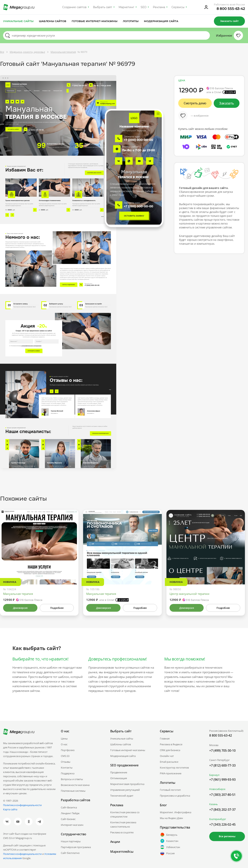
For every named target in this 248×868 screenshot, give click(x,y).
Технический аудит (122, 796)
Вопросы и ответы (72, 779)
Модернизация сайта (161, 21)
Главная (165, 738)
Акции (115, 842)
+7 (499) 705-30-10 (222, 750)
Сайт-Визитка (69, 807)
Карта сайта (10, 809)
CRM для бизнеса (170, 750)
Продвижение (119, 772)
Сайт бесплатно (70, 853)
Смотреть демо (195, 103)
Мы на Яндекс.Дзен (171, 818)
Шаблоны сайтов (53, 21)
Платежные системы (73, 791)
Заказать (227, 103)
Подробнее (57, 608)
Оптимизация (119, 778)
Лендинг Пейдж (70, 813)
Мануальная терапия (18, 594)
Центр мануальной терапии (189, 594)
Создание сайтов (74, 7)
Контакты (67, 768)
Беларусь (169, 835)
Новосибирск (217, 789)
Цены (64, 738)
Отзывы (66, 762)
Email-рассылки (169, 762)
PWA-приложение (171, 773)
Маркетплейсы (122, 852)
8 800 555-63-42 (231, 9)
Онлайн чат (167, 756)
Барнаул (214, 775)
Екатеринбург (218, 819)
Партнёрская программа (76, 847)
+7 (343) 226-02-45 (222, 824)
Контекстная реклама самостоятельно (123, 824)
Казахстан (169, 841)
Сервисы (178, 7)
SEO (144, 7)
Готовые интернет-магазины (94, 21)
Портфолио (68, 750)
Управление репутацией (125, 790)
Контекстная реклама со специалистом (125, 814)
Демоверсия (20, 608)
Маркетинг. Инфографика (176, 812)
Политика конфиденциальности (22, 805)
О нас (64, 744)
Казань (214, 804)
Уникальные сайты (18, 21)
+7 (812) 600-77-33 (222, 765)
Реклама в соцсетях (122, 832)
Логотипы (131, 21)
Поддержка (68, 773)
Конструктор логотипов (174, 768)
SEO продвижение (124, 765)
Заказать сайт (229, 21)
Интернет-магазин (72, 825)
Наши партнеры (71, 841)
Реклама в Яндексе (171, 744)
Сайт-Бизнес (68, 819)
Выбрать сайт (103, 7)
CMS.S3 (65, 756)
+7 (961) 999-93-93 (222, 780)
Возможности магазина (75, 785)
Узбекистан (170, 847)
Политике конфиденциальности (22, 854)
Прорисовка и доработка (175, 796)
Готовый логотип (170, 790)
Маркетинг (126, 7)
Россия (167, 853)
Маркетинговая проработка (127, 784)
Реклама (159, 7)
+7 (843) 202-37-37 (222, 810)
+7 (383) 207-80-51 (222, 795)
